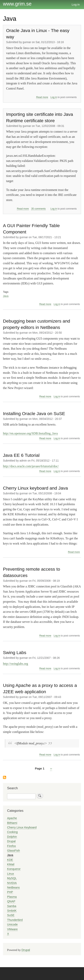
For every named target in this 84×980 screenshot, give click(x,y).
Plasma (12, 897)
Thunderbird (15, 920)
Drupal (11, 841)
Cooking (12, 832)
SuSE (11, 915)
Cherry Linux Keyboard (22, 827)
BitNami (12, 823)
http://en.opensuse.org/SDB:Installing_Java (30, 433)
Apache (12, 818)
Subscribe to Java (5, 778)
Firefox (12, 846)
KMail (11, 864)
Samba (12, 906)
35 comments (38, 209)
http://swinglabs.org (15, 664)
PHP (10, 892)
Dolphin (12, 837)
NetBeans (13, 887)
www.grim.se (17, 4)
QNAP (11, 901)
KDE (10, 860)
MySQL (12, 878)
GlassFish (14, 851)
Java (6, 296)
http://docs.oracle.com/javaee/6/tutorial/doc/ (31, 466)
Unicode (12, 924)
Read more (42, 97)
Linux (11, 874)
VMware (12, 929)
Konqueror (14, 869)
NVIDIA (12, 883)
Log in (76, 5)
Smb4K (12, 911)
